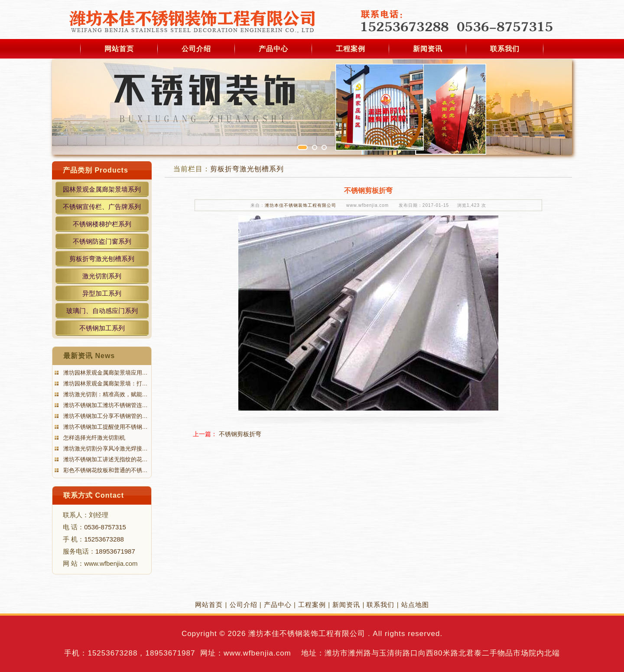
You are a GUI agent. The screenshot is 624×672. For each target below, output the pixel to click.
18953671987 (115, 551)
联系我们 (505, 49)
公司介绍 (196, 49)
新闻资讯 (428, 49)
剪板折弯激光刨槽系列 (102, 259)
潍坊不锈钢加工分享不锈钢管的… (105, 416)
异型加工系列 (102, 293)
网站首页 (119, 49)
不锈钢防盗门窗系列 (102, 241)
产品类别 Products (96, 170)
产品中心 (273, 49)
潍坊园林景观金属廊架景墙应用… (105, 373)
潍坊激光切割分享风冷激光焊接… (105, 449)
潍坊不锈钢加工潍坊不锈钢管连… (105, 405)
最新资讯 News (89, 356)
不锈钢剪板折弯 (240, 434)
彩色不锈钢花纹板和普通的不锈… (105, 470)
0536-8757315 (105, 527)
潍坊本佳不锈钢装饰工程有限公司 (301, 205)
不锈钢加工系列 (102, 328)
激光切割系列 (102, 276)
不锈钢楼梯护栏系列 (102, 224)
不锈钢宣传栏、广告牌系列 (102, 207)
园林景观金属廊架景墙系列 (102, 189)
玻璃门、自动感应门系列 (102, 311)
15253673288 (104, 539)
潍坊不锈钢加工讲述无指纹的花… (105, 459)
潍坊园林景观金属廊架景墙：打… (105, 383)
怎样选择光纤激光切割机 (93, 438)
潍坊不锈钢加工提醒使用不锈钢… (105, 427)
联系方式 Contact (94, 495)
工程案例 (351, 49)
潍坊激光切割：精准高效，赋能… (105, 394)
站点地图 (415, 605)
